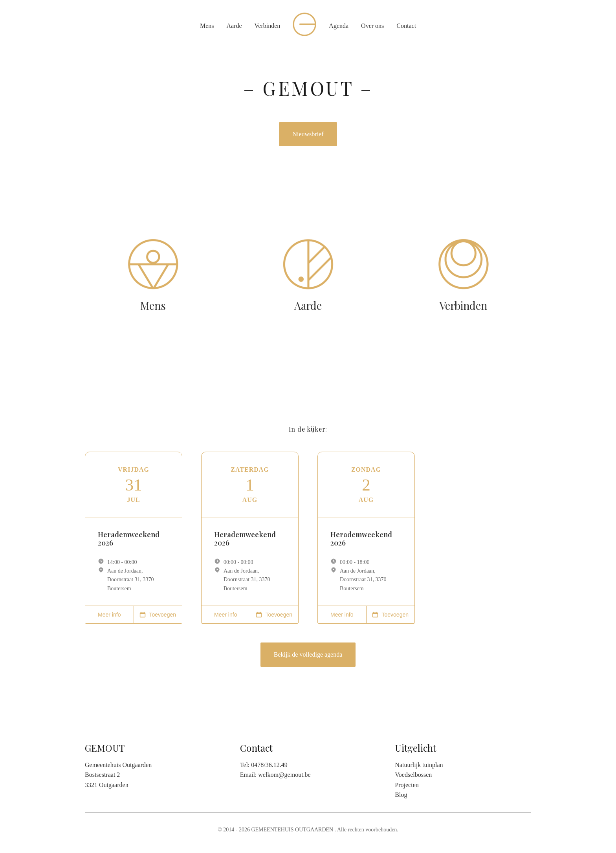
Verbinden (268, 26)
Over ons (372, 26)
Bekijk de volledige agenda (308, 654)
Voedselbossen (413, 775)
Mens (207, 26)
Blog (401, 795)
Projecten (407, 785)
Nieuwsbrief (308, 134)
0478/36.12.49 (269, 765)
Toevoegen (158, 615)
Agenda (339, 26)
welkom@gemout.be (284, 775)
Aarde (234, 26)
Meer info (109, 615)
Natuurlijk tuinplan (419, 765)
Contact (406, 26)
